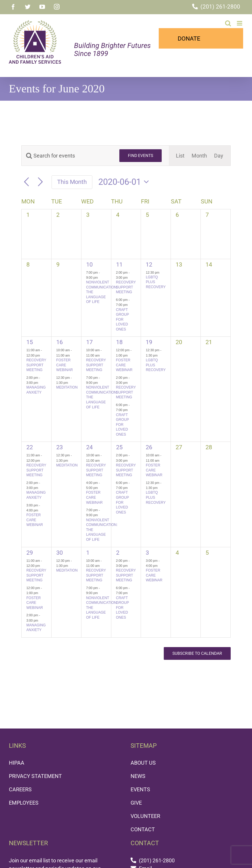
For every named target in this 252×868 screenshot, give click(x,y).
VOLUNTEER (145, 816)
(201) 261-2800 (220, 7)
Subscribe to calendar (197, 653)
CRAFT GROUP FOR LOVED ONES (123, 320)
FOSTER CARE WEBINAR (65, 365)
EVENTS (140, 789)
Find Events (141, 155)
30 (60, 553)
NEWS (138, 776)
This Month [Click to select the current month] (72, 182)
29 (30, 553)
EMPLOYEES (24, 803)
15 (30, 342)
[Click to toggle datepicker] (125, 182)
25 (119, 447)
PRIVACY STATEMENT (35, 776)
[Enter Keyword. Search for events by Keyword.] (67, 156)
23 (60, 447)
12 (149, 264)
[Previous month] (27, 182)
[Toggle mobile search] (228, 23)
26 (149, 447)
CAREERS (20, 789)
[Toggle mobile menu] (240, 23)
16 (60, 342)
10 (89, 264)
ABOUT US (143, 763)
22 (30, 447)
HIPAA (17, 763)
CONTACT (143, 829)
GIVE (136, 803)
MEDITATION (67, 387)
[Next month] (40, 182)
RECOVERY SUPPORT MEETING (126, 287)
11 (119, 264)
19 (149, 342)
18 (119, 342)
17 (89, 342)
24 (89, 447)
